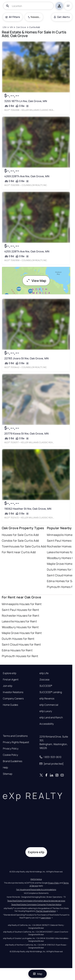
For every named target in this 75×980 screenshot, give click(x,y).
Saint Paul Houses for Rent (20, 610)
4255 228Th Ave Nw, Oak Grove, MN (27, 251)
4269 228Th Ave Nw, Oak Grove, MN (27, 176)
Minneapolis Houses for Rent (22, 604)
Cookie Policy (10, 755)
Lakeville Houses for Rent (19, 621)
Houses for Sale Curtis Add (20, 535)
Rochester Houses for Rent (20, 616)
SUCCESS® (46, 686)
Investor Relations (13, 692)
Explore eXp (10, 673)
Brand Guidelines (13, 761)
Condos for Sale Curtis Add (20, 541)
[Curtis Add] (35, 27)
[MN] (11, 27)
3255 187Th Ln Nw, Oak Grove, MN (26, 101)
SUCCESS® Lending (51, 692)
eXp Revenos (47, 699)
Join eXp (8, 686)
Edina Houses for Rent (17, 650)
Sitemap (8, 774)
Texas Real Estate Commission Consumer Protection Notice (36, 904)
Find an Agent (11, 680)
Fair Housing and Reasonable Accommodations (36, 889)
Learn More (46, 918)
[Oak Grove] (21, 27)
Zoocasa (44, 680)
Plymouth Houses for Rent (20, 656)
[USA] (5, 27)
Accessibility (47, 724)
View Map (36, 281)
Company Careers (13, 699)
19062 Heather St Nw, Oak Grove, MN (28, 509)
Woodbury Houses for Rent (20, 627)
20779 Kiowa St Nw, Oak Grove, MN (27, 434)
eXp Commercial (49, 705)
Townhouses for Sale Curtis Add (24, 546)
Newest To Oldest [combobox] (36, 17)
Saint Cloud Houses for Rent (21, 644)
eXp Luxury (46, 711)
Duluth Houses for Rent (18, 639)
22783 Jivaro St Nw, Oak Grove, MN (27, 358)
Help (5, 768)
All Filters (13, 17)
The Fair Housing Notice (46, 911)
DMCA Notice (36, 879)
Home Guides (10, 705)
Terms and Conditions (15, 736)
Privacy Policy (11, 749)
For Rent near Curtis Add (19, 552)
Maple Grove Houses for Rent (22, 633)
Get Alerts (62, 17)
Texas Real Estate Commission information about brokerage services (36, 901)
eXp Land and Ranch (51, 717)
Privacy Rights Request (16, 742)
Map (37, 974)
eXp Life (44, 673)
